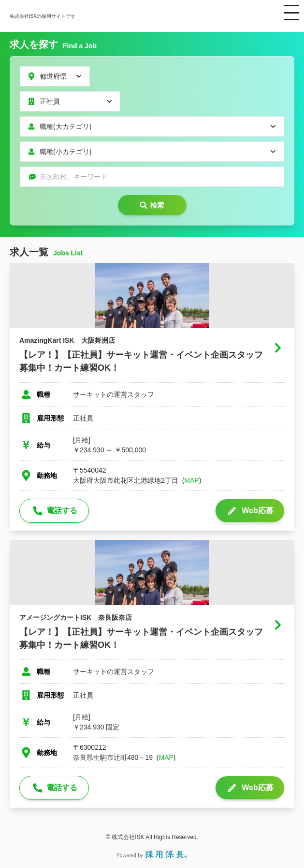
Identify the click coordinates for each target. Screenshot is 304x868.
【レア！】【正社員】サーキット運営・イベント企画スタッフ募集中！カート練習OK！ (141, 361)
